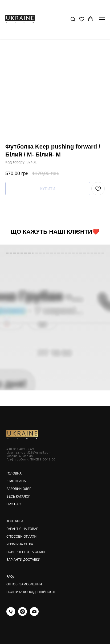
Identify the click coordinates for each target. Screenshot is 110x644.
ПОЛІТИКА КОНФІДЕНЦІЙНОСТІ (31, 592)
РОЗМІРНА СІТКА (20, 544)
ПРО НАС (14, 504)
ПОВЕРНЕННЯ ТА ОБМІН (26, 552)
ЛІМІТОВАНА (16, 481)
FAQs (10, 577)
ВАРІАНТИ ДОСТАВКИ (23, 560)
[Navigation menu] (102, 19)
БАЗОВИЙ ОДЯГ (19, 489)
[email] (34, 614)
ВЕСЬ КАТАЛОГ (18, 497)
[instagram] (23, 614)
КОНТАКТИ (15, 521)
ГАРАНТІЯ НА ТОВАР (22, 529)
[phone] (11, 614)
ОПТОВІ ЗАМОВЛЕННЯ (24, 584)
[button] (73, 19)
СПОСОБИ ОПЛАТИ (21, 537)
